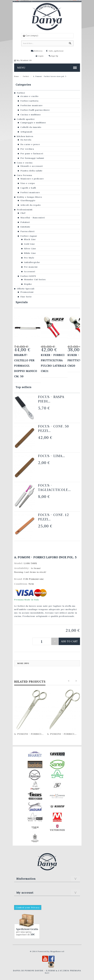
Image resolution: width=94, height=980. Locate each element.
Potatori (25, 222)
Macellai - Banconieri (33, 218)
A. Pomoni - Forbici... (29, 734)
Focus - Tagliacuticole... (54, 487)
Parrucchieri (27, 231)
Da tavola (26, 140)
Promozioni (27, 292)
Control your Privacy (28, 907)
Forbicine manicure (32, 105)
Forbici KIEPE (28, 276)
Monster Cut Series (35, 279)
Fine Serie (26, 297)
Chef (23, 213)
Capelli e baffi (28, 188)
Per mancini (31, 267)
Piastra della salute (31, 171)
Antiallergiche (32, 262)
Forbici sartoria (29, 101)
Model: (19, 563)
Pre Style (29, 258)
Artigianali (26, 132)
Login (41, 56)
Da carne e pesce (30, 144)
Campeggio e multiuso (33, 123)
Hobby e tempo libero (29, 197)
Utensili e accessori (32, 166)
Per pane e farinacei (32, 153)
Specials (22, 302)
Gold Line (29, 244)
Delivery (38, 51)
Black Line (30, 239)
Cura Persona (24, 175)
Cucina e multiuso (31, 115)
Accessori (30, 271)
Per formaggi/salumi (32, 158)
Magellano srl (57, 951)
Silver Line (30, 249)
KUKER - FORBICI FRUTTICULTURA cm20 (79, 360)
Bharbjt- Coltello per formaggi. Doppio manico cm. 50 (26, 366)
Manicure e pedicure (32, 179)
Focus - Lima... (51, 456)
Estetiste (25, 227)
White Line (30, 253)
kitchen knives (25, 136)
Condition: (21, 584)
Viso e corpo (28, 183)
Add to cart (69, 641)
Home (17, 76)
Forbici (26, 76)
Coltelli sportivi (26, 119)
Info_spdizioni (56, 51)
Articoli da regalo (31, 205)
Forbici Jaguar (29, 236)
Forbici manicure (30, 192)
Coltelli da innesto (31, 127)
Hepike (28, 284)
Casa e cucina (25, 163)
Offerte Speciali (26, 289)
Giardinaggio (28, 200)
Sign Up (54, 56)
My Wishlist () (24, 60)
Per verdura (27, 149)
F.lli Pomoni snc (34, 579)
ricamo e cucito (29, 96)
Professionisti (25, 210)
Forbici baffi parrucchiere (35, 110)
